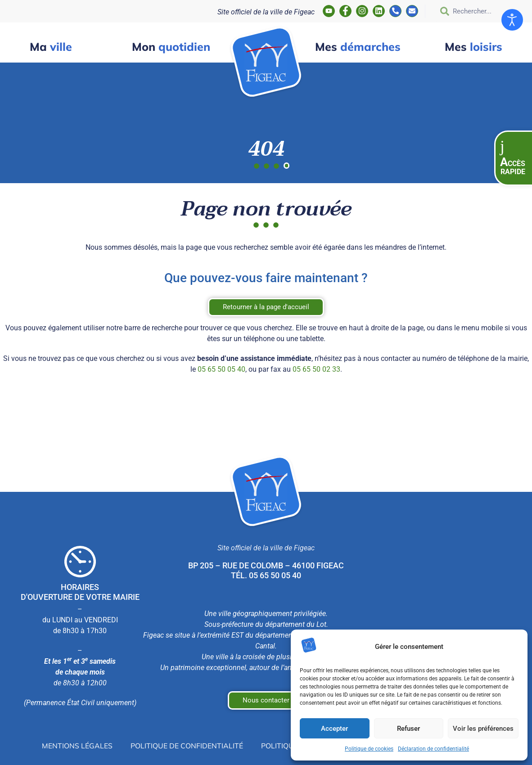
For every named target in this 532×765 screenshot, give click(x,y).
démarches (358, 47)
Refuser (408, 729)
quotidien (171, 47)
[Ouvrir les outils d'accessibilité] (512, 20)
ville (51, 47)
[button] (513, 158)
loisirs (473, 47)
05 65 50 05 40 (221, 369)
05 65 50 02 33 (316, 369)
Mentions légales (77, 746)
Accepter (334, 729)
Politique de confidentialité (187, 746)
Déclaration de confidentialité (433, 749)
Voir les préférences (483, 729)
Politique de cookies (369, 749)
